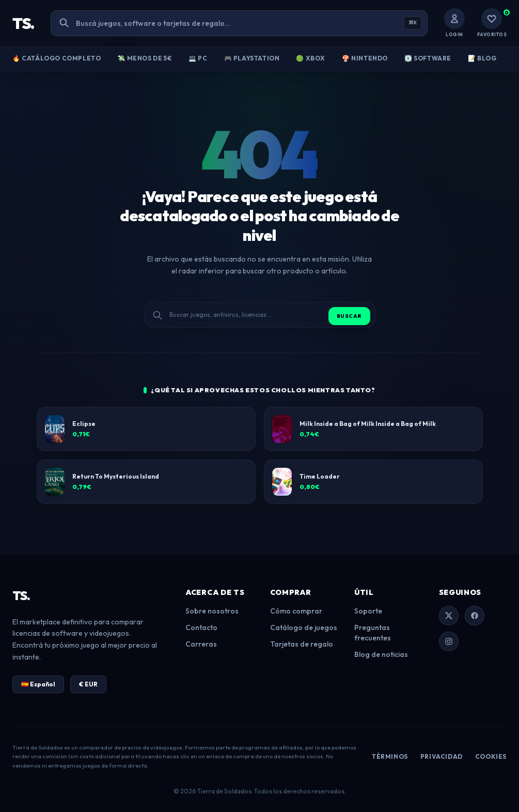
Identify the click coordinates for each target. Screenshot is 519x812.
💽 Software (428, 58)
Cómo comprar (296, 611)
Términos (390, 756)
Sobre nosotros (212, 611)
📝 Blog (482, 58)
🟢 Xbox (311, 58)
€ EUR (88, 684)
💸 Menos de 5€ (145, 58)
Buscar (349, 316)
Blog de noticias (381, 654)
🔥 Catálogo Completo (57, 58)
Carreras (201, 644)
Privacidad (442, 756)
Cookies (491, 756)
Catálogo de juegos (304, 627)
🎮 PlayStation (252, 58)
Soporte (368, 611)
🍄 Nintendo (365, 58)
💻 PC (198, 58)
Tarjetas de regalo (302, 644)
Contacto (201, 627)
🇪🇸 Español (38, 684)
